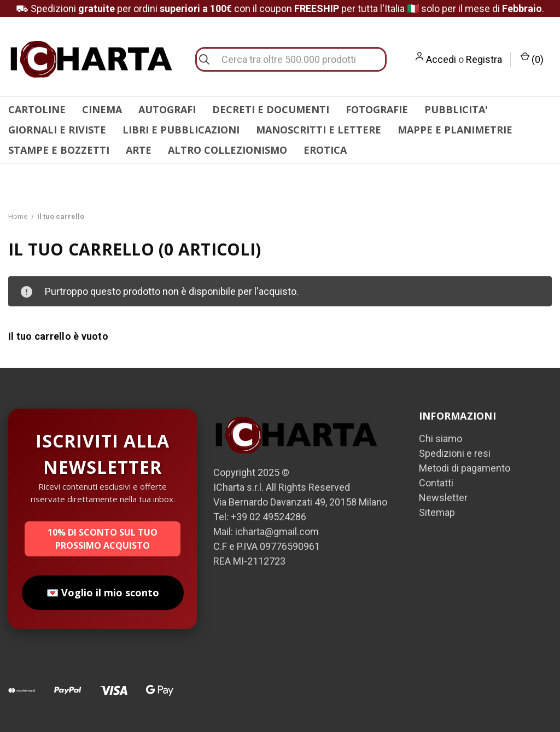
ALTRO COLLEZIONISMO (227, 150)
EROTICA (325, 150)
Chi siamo (441, 438)
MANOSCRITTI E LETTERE (319, 130)
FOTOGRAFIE (377, 109)
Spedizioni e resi (455, 453)
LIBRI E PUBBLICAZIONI (181, 130)
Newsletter (443, 498)
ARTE (139, 150)
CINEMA (102, 109)
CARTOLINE (37, 109)
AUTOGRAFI (167, 109)
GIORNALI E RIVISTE (57, 130)
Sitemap (437, 512)
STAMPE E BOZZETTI (59, 150)
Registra (484, 59)
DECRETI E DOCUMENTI (271, 109)
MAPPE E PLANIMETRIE (455, 130)
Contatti (436, 483)
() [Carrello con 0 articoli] (532, 59)
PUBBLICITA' (456, 109)
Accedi (441, 59)
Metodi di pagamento (465, 468)
